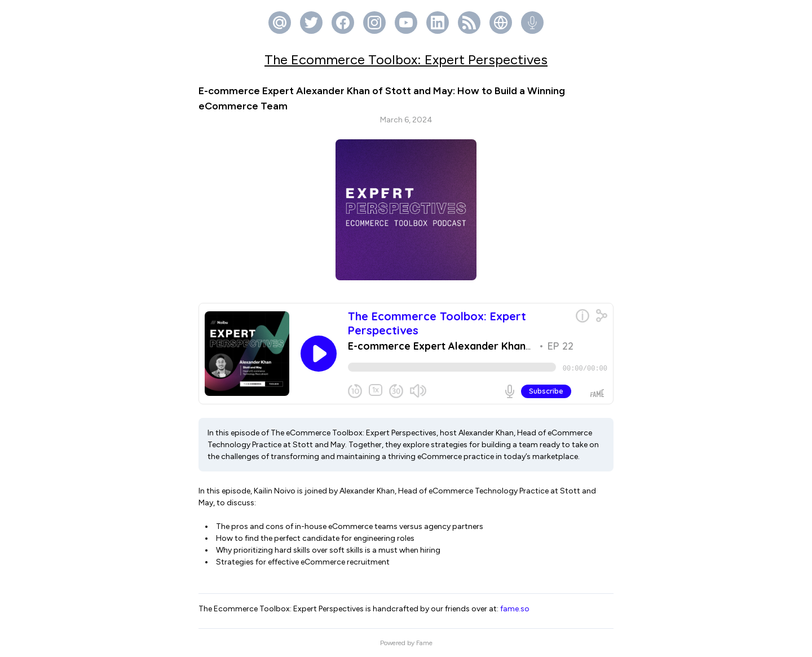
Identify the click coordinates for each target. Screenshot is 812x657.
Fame (424, 643)
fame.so (515, 609)
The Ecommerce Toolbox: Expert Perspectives (406, 59)
